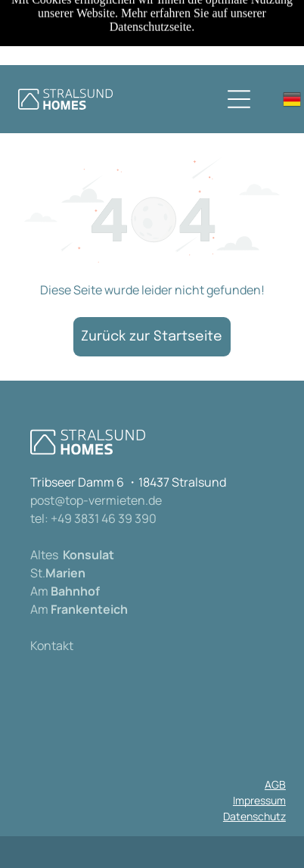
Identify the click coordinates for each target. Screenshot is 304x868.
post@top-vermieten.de (96, 500)
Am (39, 591)
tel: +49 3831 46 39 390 (93, 518)
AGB (275, 784)
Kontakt (52, 646)
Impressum (259, 800)
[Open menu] (239, 99)
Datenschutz (254, 816)
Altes (44, 555)
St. (38, 573)
